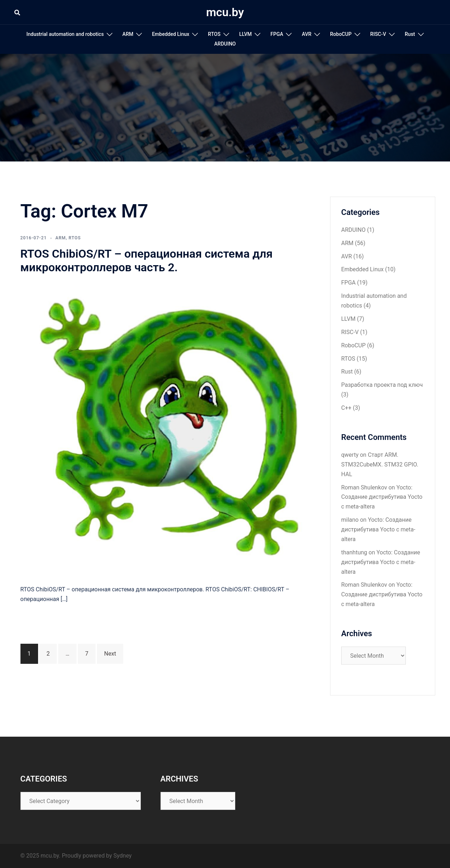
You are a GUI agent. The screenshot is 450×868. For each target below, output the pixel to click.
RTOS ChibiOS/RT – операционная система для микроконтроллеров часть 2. (147, 261)
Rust (410, 34)
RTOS (214, 34)
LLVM (245, 34)
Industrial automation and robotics (65, 34)
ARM (128, 34)
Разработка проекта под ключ (382, 385)
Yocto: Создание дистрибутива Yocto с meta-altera (382, 497)
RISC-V (378, 34)
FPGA (277, 34)
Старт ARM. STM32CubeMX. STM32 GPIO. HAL (380, 465)
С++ (346, 408)
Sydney (123, 856)
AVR (307, 34)
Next (110, 654)
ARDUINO (225, 44)
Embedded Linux (171, 34)
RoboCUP (341, 34)
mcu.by (225, 12)
